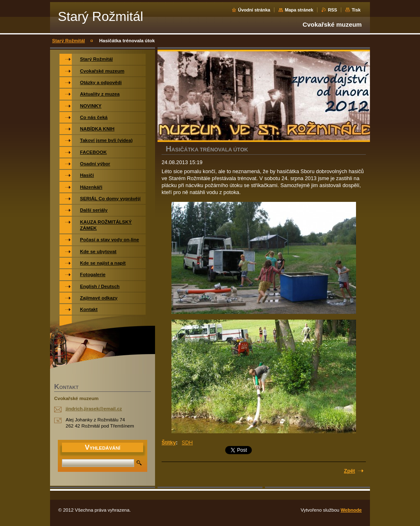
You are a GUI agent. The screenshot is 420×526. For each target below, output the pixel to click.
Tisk (356, 10)
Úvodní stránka (254, 10)
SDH (187, 443)
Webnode (351, 510)
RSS (332, 10)
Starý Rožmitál (68, 41)
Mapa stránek (299, 10)
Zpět (350, 471)
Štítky (169, 443)
